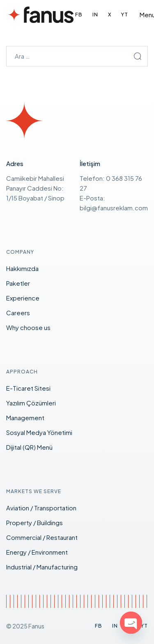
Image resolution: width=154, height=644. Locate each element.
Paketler (18, 283)
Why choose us (28, 327)
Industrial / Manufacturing (42, 567)
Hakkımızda (22, 268)
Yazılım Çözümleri (31, 403)
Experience (23, 298)
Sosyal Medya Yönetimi (39, 432)
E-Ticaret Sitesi (28, 388)
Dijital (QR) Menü (29, 447)
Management (25, 418)
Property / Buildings (34, 522)
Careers (18, 313)
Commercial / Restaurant (42, 537)
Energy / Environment (37, 552)
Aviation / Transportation (41, 508)
